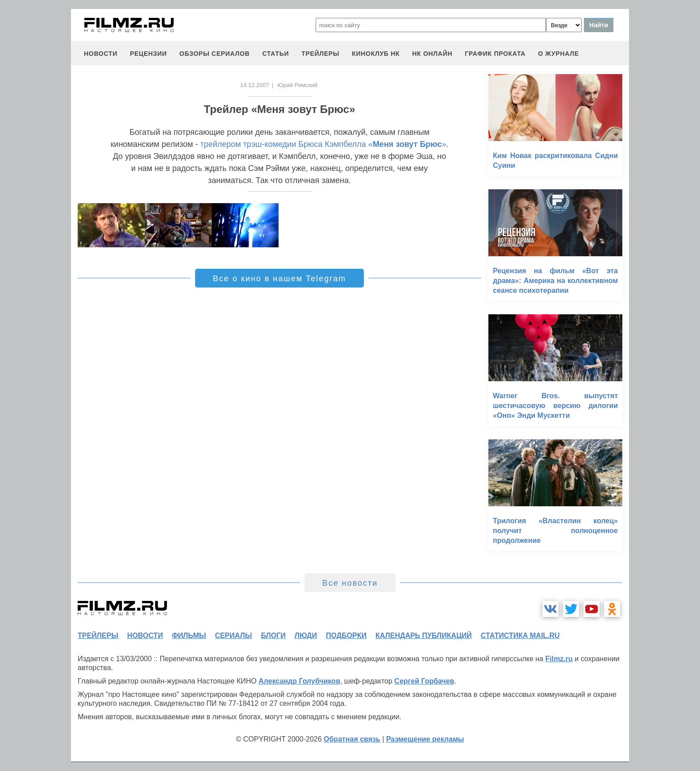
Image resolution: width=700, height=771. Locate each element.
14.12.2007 (255, 85)
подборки (346, 636)
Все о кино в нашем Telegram (279, 279)
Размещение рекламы (425, 739)
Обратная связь (352, 739)
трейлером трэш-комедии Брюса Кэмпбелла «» (323, 144)
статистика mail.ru (520, 636)
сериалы (233, 636)
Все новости (350, 583)
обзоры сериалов (215, 54)
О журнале (558, 54)
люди (306, 636)
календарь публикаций (424, 636)
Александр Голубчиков (299, 681)
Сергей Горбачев (424, 681)
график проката (495, 54)
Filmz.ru (559, 659)
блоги (273, 636)
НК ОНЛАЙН (432, 54)
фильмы (189, 636)
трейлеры (320, 54)
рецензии (148, 54)
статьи (275, 54)
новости (101, 54)
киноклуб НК (376, 54)
